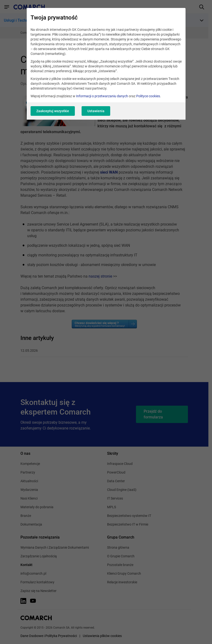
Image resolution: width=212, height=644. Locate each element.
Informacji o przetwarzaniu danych (102, 96)
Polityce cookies (148, 96)
